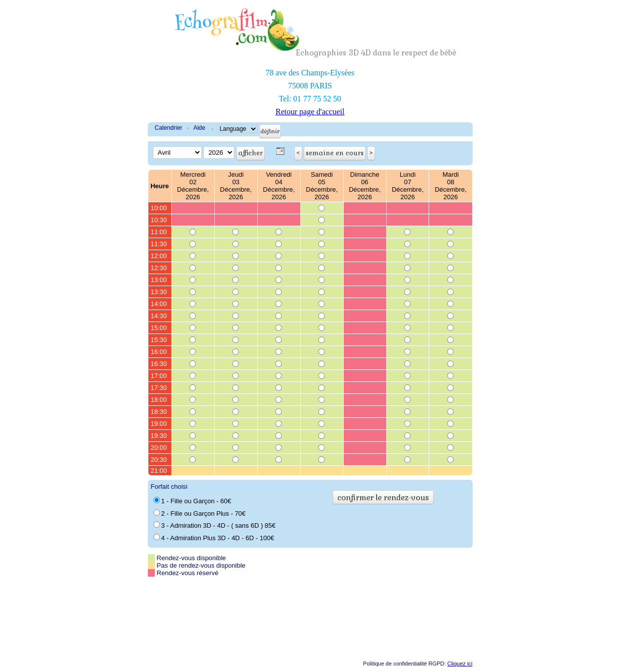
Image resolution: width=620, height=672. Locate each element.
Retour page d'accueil (310, 112)
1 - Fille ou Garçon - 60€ (192, 501)
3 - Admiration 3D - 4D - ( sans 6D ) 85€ (215, 525)
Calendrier (169, 128)
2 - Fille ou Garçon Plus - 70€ (200, 513)
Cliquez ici (460, 664)
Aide (199, 128)
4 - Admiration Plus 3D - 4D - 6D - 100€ (214, 538)
